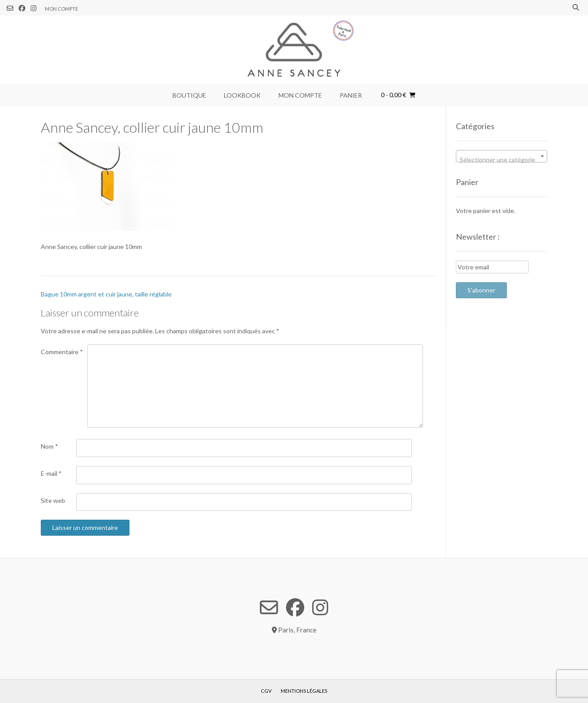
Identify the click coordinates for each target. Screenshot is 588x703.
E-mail (51, 473)
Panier (351, 95)
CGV (266, 691)
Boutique (189, 95)
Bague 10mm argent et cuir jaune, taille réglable (106, 294)
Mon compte (61, 9)
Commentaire (62, 352)
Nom (49, 446)
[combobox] (502, 156)
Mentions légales (304, 691)
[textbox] (502, 160)
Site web (53, 500)
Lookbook (242, 95)
